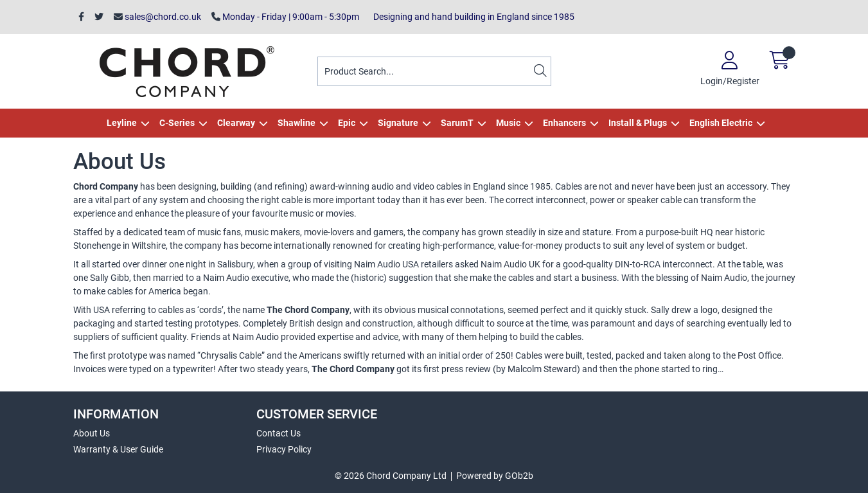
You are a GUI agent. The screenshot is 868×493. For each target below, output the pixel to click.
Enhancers (564, 123)
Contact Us (279, 433)
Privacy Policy (284, 449)
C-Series (177, 123)
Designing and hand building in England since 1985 (472, 17)
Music (508, 123)
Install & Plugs (638, 123)
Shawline (297, 123)
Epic (347, 123)
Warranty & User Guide (118, 449)
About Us (92, 433)
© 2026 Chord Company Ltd (391, 476)
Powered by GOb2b (495, 476)
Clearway (236, 123)
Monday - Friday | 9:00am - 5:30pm (285, 17)
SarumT (457, 123)
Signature (398, 123)
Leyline (122, 123)
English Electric (721, 123)
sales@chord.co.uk (157, 17)
